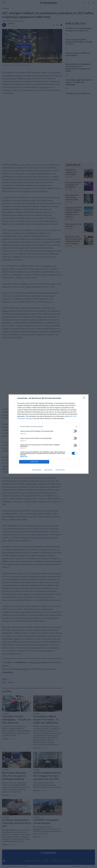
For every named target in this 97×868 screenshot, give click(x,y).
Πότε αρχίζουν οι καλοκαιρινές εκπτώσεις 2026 (72, 197)
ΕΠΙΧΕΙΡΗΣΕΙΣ (37, 861)
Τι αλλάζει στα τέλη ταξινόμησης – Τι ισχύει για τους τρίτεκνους (16, 720)
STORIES (70, 861)
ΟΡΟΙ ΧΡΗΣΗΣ (76, 866)
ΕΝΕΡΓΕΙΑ (63, 861)
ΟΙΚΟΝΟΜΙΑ (5, 8)
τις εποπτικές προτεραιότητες (43, 538)
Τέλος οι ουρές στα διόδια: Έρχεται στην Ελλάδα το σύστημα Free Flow (79, 42)
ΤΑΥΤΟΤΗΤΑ (85, 866)
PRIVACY (92, 866)
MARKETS (46, 861)
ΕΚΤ (4, 682)
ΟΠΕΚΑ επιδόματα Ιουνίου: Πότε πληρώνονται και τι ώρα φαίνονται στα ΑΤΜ (47, 776)
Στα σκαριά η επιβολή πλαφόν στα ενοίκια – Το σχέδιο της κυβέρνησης (46, 720)
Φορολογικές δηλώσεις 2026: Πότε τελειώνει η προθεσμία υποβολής (14, 776)
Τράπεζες (11, 682)
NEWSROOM (11, 24)
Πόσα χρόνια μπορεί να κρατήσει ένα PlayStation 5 (74, 185)
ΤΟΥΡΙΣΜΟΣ (54, 861)
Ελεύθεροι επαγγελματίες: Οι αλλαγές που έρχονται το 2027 (16, 823)
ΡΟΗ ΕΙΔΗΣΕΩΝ (76, 24)
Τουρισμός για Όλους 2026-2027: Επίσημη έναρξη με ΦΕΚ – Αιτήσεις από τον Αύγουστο (74, 212)
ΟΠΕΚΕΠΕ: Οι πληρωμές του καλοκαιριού (71, 172)
